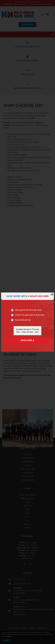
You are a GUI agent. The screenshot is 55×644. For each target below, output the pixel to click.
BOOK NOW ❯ (27, 340)
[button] (52, 294)
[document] (27, 322)
